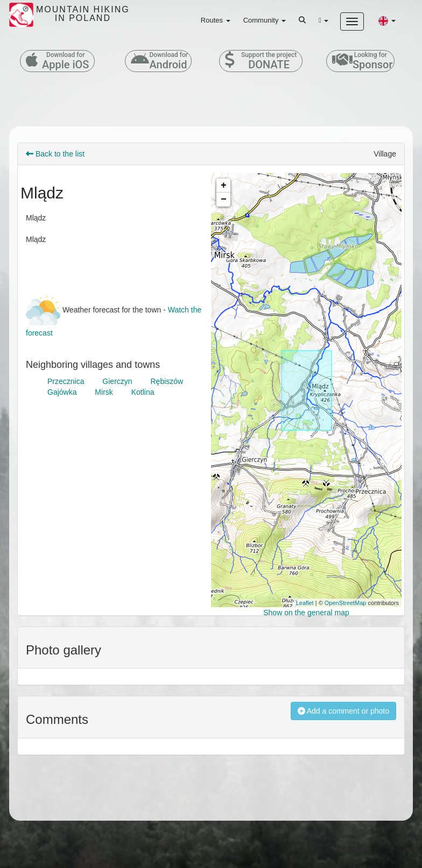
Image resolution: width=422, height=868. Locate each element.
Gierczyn (117, 381)
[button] (387, 20)
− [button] (224, 200)
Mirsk (104, 392)
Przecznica (66, 381)
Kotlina (143, 392)
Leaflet (305, 603)
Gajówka (62, 392)
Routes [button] (216, 20)
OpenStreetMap (346, 603)
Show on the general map (306, 613)
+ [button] (224, 186)
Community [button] (265, 20)
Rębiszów (167, 381)
